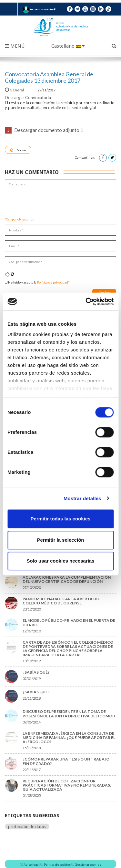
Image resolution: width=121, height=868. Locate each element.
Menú (15, 46)
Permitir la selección (61, 540)
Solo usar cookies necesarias (60, 561)
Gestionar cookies (88, 864)
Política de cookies (57, 864)
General (15, 90)
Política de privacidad (53, 282)
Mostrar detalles (82, 498)
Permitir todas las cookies (61, 519)
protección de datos (27, 826)
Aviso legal (32, 864)
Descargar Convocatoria (28, 98)
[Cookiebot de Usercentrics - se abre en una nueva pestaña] (86, 302)
